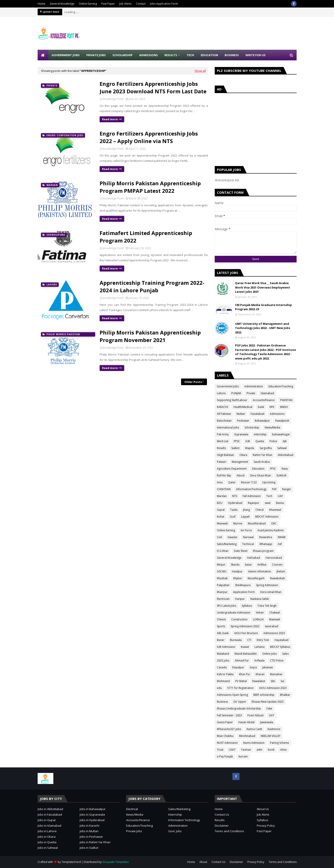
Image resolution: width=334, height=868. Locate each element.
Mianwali (222, 523)
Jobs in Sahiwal (48, 848)
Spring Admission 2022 (245, 626)
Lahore (221, 393)
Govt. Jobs (175, 831)
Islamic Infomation (260, 571)
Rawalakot (259, 681)
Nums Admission (254, 743)
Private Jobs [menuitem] (96, 55)
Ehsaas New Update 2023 (268, 702)
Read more (110, 119)
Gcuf (233, 517)
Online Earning (88, 4)
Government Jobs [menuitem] (66, 55)
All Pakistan (224, 414)
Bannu (280, 503)
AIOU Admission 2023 (273, 688)
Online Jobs (269, 654)
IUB (248, 441)
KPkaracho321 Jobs (229, 729)
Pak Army (223, 434)
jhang (246, 510)
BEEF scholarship (264, 695)
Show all (200, 71)
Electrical (132, 809)
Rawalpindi (282, 421)
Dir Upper (240, 702)
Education (258, 469)
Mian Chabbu (225, 736)
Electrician (223, 599)
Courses (277, 565)
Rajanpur (254, 503)
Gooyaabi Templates (115, 862)
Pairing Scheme (280, 743)
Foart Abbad (255, 715)
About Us (263, 809)
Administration (254, 386)
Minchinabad (247, 736)
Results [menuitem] (171, 55)
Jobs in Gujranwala (92, 814)
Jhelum (281, 571)
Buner (221, 640)
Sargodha (266, 448)
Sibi (273, 681)
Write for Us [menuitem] (256, 55)
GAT (272, 715)
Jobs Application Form (164, 4)
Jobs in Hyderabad (92, 820)
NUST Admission (227, 743)
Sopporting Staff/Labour (232, 400)
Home (42, 4)
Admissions (277, 414)
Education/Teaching (281, 386)
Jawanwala (267, 722)
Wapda (250, 448)
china (283, 750)
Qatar (232, 482)
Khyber (238, 578)
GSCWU (222, 571)
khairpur (222, 592)
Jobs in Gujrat (47, 820)
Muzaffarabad (257, 523)
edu (219, 688)
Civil (219, 537)
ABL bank (223, 633)
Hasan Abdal (246, 722)
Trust (220, 750)
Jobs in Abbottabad (50, 809)
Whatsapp (266, 544)
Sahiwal (282, 448)
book (271, 750)
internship (260, 434)
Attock (241, 475)
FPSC (273, 469)
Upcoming (269, 482)
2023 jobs (223, 661)
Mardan (222, 496)
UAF (280, 496)
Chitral (260, 510)
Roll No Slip (224, 475)
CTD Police (277, 661)
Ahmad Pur (242, 661)
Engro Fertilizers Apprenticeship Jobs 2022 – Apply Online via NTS (149, 137)
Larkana (260, 647)
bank (261, 407)
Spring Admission (267, 585)
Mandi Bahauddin (246, 654)
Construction (239, 619)
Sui (282, 681)
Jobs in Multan (89, 831)
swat (268, 503)
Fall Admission (252, 496)
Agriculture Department (232, 469)
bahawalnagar (281, 434)
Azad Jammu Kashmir (271, 530)
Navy (285, 469)
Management (240, 462)
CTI (249, 640)
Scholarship (252, 427)
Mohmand (223, 681)
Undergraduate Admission (234, 613)
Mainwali (275, 619)
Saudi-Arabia (262, 462)
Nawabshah (277, 578)
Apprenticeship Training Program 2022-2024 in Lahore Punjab (152, 286)
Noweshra (266, 537)
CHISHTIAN (224, 489)
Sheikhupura (243, 585)
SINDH (284, 407)
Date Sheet (241, 551)
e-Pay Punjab (225, 756)
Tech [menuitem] (190, 55)
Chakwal (275, 613)
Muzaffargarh (256, 578)
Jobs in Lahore (47, 831)
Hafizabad (254, 558)
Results (221, 448)
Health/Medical (243, 407)
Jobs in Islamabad (49, 826)
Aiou (220, 482)
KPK (272, 407)
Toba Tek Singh (267, 606)
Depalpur (238, 667)
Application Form (244, 592)
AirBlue (262, 565)
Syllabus (247, 606)
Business (222, 702)
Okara (243, 455)
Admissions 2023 (274, 633)
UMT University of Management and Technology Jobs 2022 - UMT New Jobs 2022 (263, 328)
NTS (235, 496)
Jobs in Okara (47, 837)
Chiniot (221, 619)
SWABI (282, 537)
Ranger (287, 489)
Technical (248, 544)
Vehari (260, 613)
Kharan (260, 674)
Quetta (260, 441)
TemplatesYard (71, 862)
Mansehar (276, 674)
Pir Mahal (241, 681)
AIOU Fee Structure (246, 633)
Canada (222, 667)
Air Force (246, 530)
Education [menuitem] (209, 55)
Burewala (236, 640)
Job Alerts (125, 4)
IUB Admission (226, 647)
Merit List (223, 441)
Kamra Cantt (254, 729)
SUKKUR (281, 475)
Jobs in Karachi (90, 826)
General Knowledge (62, 4)
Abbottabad (286, 455)
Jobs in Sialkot (89, 848)
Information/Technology (251, 489)
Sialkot (235, 448)
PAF (274, 489)
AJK (285, 441)
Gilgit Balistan (225, 455)
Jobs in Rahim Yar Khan (95, 842)
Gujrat (221, 510)
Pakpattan (223, 585)
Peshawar (243, 421)
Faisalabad (257, 414)
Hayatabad (281, 640)
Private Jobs (134, 831)
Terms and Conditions (229, 831)
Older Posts (193, 382)
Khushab (222, 578)
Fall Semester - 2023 (229, 715)
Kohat (221, 517)
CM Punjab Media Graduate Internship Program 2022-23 (264, 307)
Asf (280, 544)
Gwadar (233, 537)
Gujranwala (241, 434)
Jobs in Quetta (47, 842)
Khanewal (275, 510)
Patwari (222, 462)
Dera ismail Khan (271, 592)
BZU (220, 503)
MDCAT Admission (267, 517)
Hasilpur (237, 571)
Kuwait (245, 647)
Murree (238, 523)
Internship (175, 814)
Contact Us (222, 814)
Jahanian (268, 667)
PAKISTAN (286, 400)
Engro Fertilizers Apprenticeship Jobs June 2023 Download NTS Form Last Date (153, 87)
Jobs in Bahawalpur (93, 809)
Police (273, 441)
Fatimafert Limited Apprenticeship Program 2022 (146, 237)
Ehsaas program (263, 551)
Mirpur (221, 565)
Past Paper (108, 4)
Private (251, 393)
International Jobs (228, 427)
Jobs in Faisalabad (50, 814)
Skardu (235, 565)
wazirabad (272, 626)
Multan (241, 414)
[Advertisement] (216, 33)
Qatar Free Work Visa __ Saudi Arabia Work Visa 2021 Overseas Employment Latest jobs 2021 (263, 287)
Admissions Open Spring (232, 695)
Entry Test (263, 640)
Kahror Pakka (225, 674)
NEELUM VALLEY (271, 736)
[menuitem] (43, 55)
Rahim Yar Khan (263, 455)
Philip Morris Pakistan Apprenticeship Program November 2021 (150, 336)
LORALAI (258, 619)
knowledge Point (113, 99)
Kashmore (274, 729)
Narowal (248, 537)
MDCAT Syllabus (280, 647)
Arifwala (259, 661)
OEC (274, 523)
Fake (269, 708)
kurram (243, 756)
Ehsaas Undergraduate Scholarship (239, 708)
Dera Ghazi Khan (261, 475)
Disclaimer (222, 826)
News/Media (272, 427)
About (203, 862)
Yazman (246, 750)
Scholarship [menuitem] (123, 55)
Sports (221, 626)
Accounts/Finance (264, 400)
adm (259, 750)
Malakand (223, 654)
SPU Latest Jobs (227, 606)
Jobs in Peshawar (91, 837)
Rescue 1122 (249, 482)
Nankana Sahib (260, 599)
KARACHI (222, 407)
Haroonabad (274, 558)
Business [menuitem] (232, 55)
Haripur (240, 599)
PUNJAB (236, 393)
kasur (248, 565)
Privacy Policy (266, 826)
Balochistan (224, 421)
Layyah (245, 517)
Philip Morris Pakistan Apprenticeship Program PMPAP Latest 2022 (150, 187)
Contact (141, 4)
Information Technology (184, 820)
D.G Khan (223, 551)
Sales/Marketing (227, 544)
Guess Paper (225, 722)
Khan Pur (245, 674)
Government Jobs (228, 386)
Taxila (234, 510)
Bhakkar (285, 695)
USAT (232, 750)
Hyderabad (235, 503)
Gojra (253, 667)
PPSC (237, 441)
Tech (269, 496)
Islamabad (267, 393)
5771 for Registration (240, 688)
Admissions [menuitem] (149, 55)
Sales (285, 654)
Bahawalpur (262, 421)
